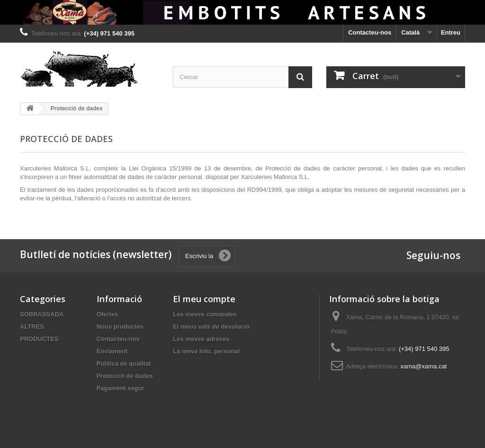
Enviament (112, 351)
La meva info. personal (206, 351)
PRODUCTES (39, 339)
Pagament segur (121, 388)
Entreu (451, 32)
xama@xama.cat (424, 366)
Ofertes (108, 314)
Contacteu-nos (370, 32)
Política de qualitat (124, 363)
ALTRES (32, 327)
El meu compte (204, 299)
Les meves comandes (205, 314)
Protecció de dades (125, 376)
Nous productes (120, 327)
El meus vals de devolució (211, 327)
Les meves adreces (201, 339)
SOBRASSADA (42, 314)
